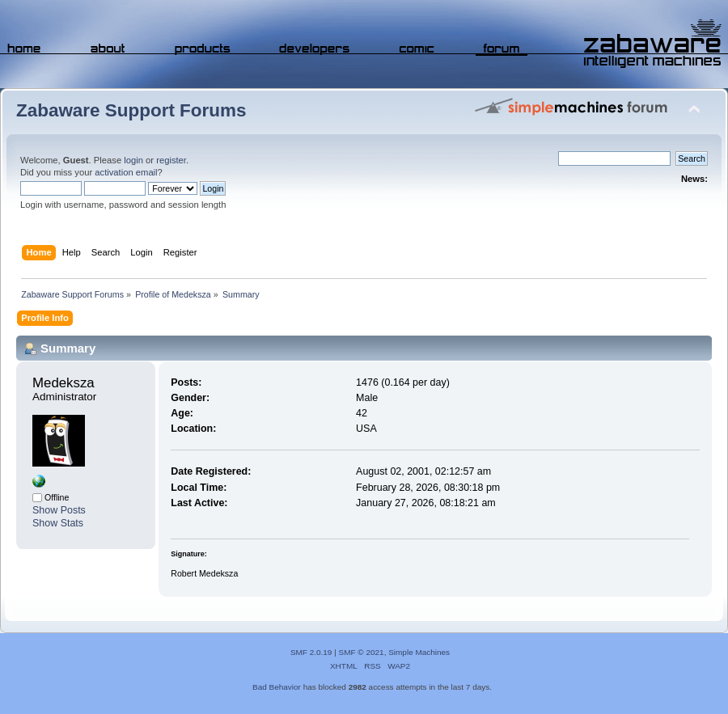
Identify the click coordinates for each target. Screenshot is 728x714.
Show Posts (59, 510)
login (133, 160)
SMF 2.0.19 (311, 652)
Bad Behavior (277, 687)
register (171, 160)
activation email (126, 172)
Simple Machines (419, 652)
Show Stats (58, 523)
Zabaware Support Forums (131, 110)
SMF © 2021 (362, 652)
